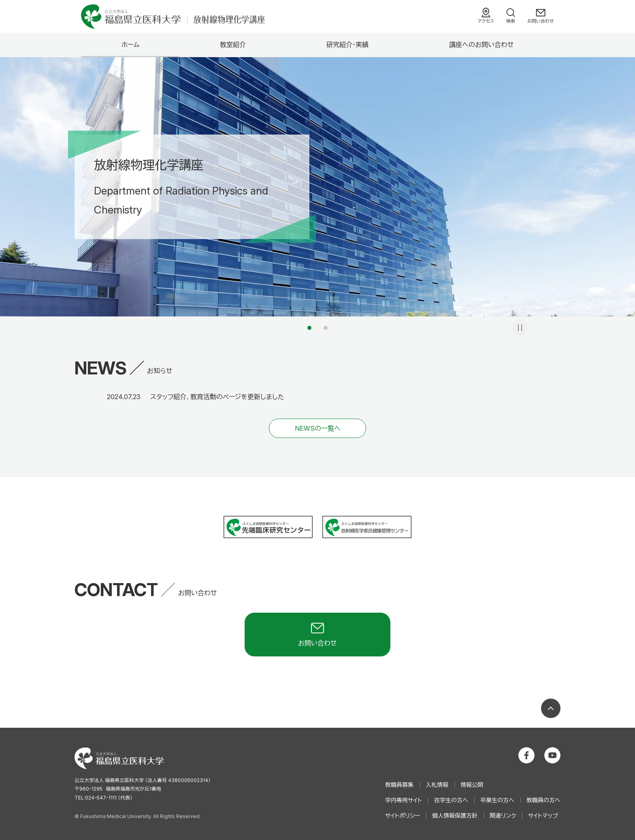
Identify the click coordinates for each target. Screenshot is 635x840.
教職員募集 (399, 785)
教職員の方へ (543, 800)
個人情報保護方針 (455, 815)
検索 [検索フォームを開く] (511, 21)
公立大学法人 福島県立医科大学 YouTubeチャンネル (552, 755)
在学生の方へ (451, 800)
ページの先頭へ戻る (551, 708)
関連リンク (503, 815)
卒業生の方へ (497, 800)
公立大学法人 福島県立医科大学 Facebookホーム (526, 755)
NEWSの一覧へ (318, 428)
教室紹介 (233, 45)
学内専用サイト (404, 800)
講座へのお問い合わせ (482, 45)
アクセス (486, 21)
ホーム (130, 45)
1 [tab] (309, 328)
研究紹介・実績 (347, 45)
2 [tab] (326, 328)
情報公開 (472, 785)
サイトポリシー (403, 815)
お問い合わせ (541, 21)
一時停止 (520, 328)
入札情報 (437, 785)
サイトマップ (543, 815)
